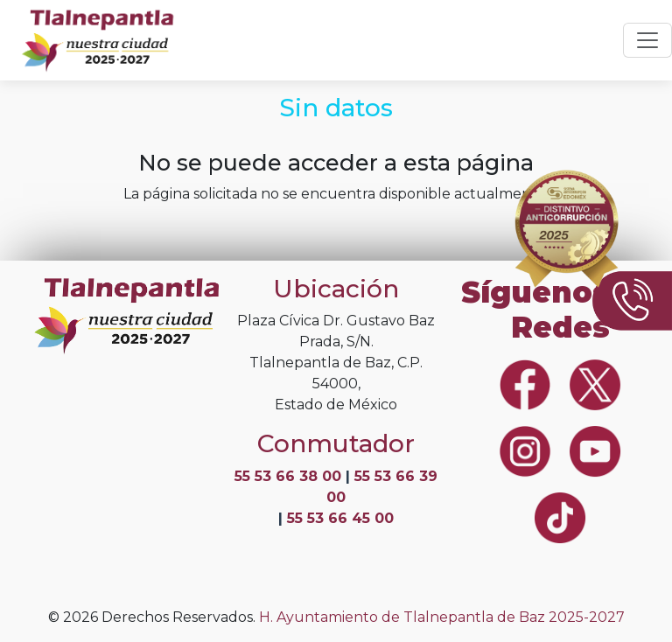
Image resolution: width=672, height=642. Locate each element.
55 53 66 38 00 (290, 476)
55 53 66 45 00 (340, 518)
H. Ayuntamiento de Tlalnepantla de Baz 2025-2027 (442, 617)
